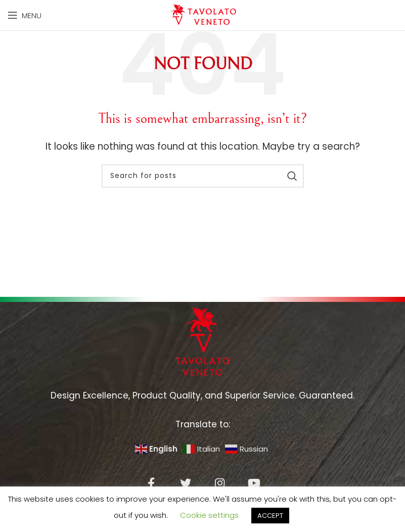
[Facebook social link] (151, 483)
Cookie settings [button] (209, 515)
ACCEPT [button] (270, 516)
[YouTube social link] (254, 483)
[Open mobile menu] (25, 15)
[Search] (203, 176)
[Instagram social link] (220, 483)
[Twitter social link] (186, 483)
